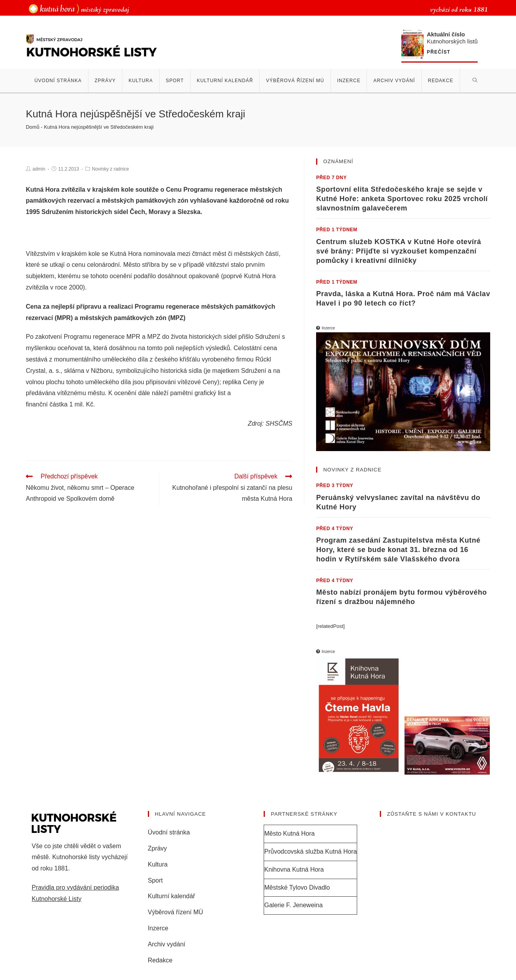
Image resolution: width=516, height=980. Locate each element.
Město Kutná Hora (289, 833)
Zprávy (157, 848)
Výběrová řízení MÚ (175, 912)
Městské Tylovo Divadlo (297, 887)
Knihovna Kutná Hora (294, 869)
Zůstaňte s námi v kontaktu (431, 814)
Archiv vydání (167, 944)
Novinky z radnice (111, 169)
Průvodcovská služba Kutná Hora (310, 851)
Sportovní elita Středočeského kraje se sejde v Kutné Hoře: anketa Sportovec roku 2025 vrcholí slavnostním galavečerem (402, 199)
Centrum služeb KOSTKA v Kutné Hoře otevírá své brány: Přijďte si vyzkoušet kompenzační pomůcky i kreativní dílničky (399, 251)
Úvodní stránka (169, 832)
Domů (33, 127)
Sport (155, 880)
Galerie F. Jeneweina (293, 905)
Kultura (158, 864)
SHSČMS (279, 423)
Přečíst (439, 52)
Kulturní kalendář (172, 896)
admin (39, 169)
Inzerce (158, 928)
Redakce (160, 960)
